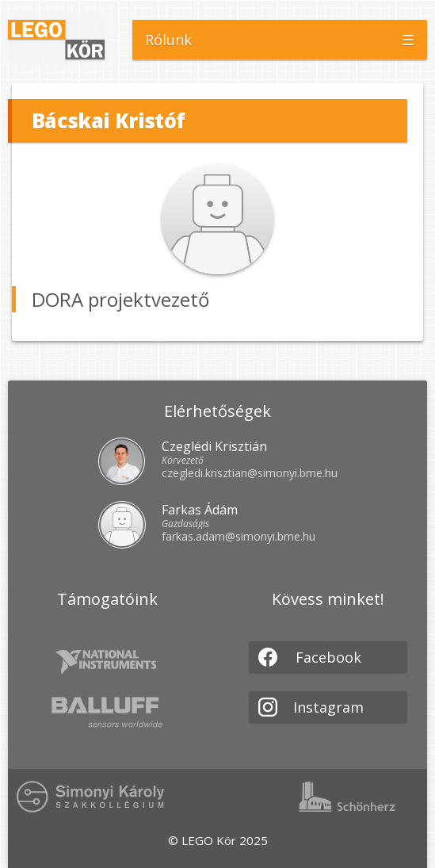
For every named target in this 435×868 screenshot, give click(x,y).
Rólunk (168, 40)
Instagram (311, 707)
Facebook (310, 657)
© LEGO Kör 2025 (218, 840)
